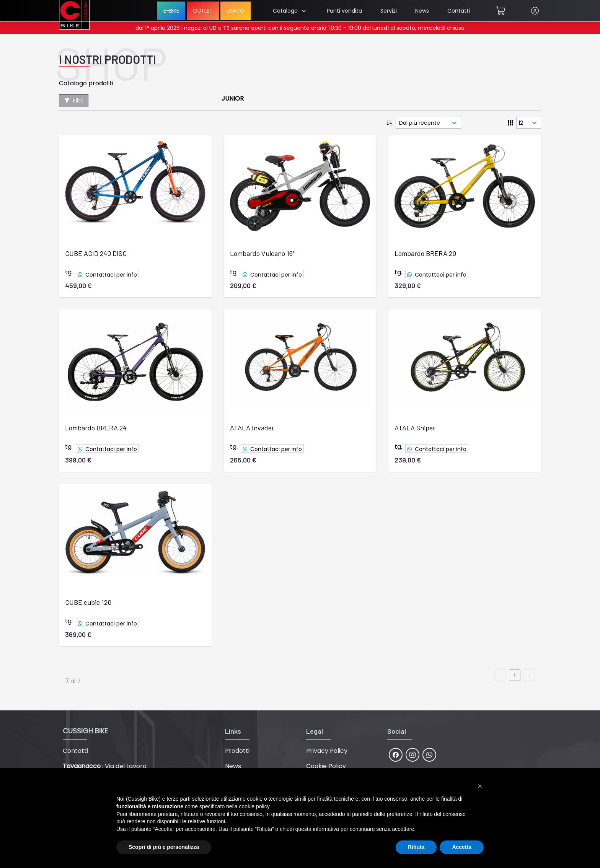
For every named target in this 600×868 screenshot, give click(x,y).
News (422, 11)
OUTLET (203, 11)
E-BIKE (171, 11)
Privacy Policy (327, 751)
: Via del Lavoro (105, 766)
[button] (480, 786)
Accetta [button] (462, 847)
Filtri (74, 101)
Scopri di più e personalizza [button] (164, 847)
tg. (69, 272)
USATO (236, 11)
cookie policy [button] (254, 806)
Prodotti (237, 751)
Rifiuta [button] (416, 847)
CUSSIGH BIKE (85, 731)
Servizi (389, 11)
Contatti (459, 11)
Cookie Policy (326, 766)
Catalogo (289, 11)
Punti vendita (344, 11)
